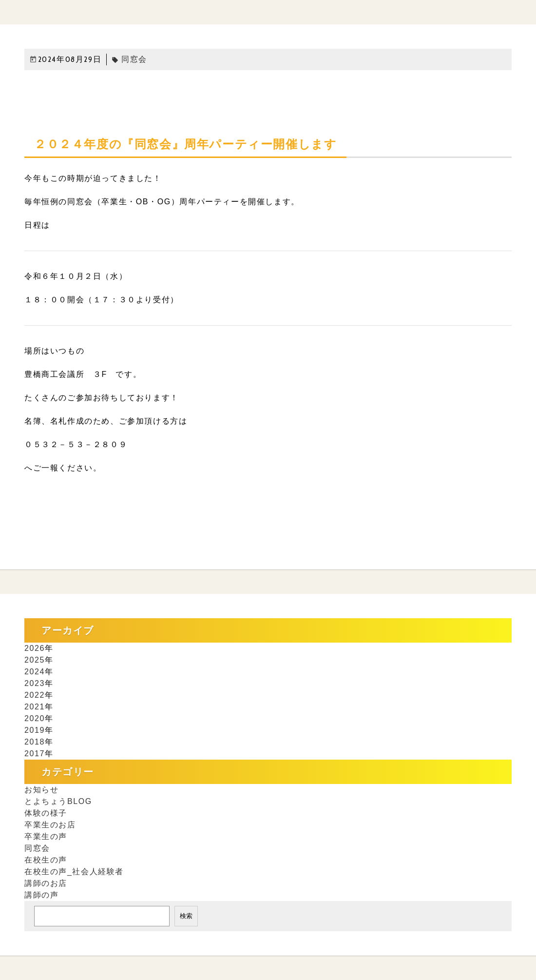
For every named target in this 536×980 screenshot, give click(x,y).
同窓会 (129, 59)
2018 (35, 742)
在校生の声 (46, 860)
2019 (35, 730)
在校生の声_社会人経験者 (74, 872)
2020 (35, 718)
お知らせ (41, 790)
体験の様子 (46, 813)
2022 (35, 695)
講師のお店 (46, 883)
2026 (35, 648)
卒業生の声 (46, 836)
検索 (186, 916)
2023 (35, 683)
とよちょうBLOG (58, 801)
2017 (35, 754)
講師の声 (41, 895)
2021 (35, 707)
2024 (35, 672)
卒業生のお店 (50, 825)
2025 (35, 660)
